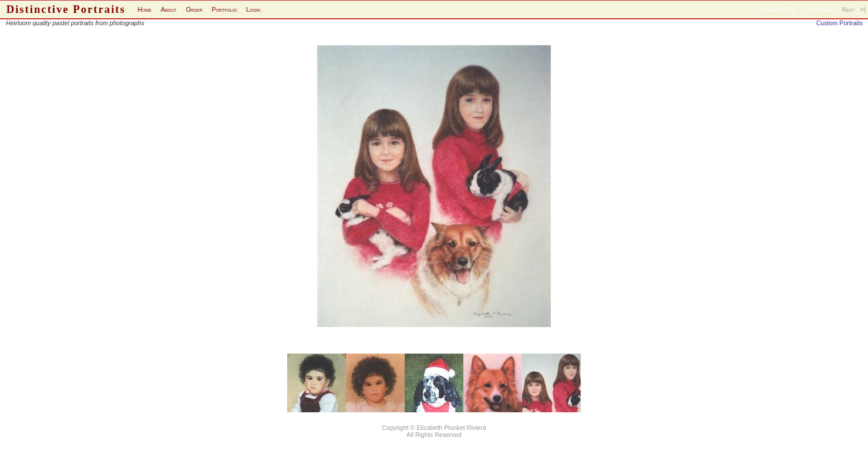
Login (253, 9)
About (169, 9)
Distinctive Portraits (66, 9)
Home (144, 9)
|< (809, 9)
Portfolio (225, 9)
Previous (825, 9)
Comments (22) (777, 9)
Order (194, 9)
